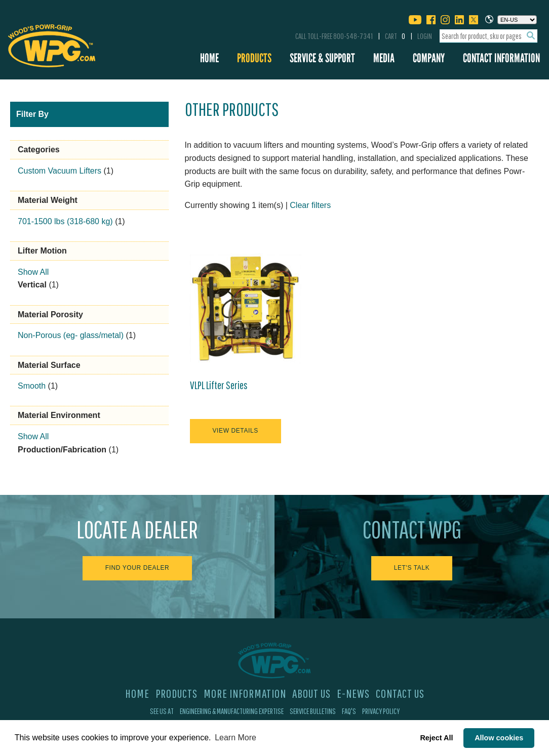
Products (254, 58)
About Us (311, 693)
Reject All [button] (436, 738)
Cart (395, 36)
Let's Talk (412, 568)
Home (209, 58)
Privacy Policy (381, 711)
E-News (353, 693)
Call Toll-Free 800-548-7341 (334, 36)
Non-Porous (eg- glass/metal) (71, 335)
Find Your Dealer (138, 568)
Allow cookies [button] (499, 738)
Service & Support (322, 58)
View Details (236, 431)
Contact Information (501, 58)
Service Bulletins (313, 711)
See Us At (162, 711)
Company (429, 58)
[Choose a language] (517, 20)
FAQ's (349, 711)
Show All (33, 272)
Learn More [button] (236, 738)
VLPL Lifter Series (219, 385)
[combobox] (488, 36)
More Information (245, 693)
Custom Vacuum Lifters (60, 171)
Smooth (32, 386)
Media (384, 58)
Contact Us (400, 693)
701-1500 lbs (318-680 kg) (65, 221)
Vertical (32, 285)
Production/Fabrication (62, 450)
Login (425, 36)
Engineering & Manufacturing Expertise (232, 711)
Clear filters (310, 205)
